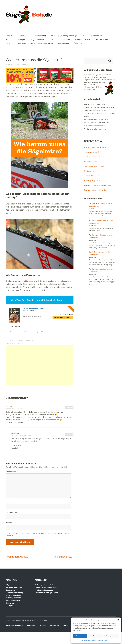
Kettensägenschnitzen (14, 598)
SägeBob (92, 203)
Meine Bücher (63, 43)
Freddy (9, 407)
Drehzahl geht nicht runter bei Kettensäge (99, 107)
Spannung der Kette (19, 281)
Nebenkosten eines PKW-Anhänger (96, 123)
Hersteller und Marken (61, 40)
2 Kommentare (21, 64)
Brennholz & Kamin (83, 40)
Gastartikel (55, 625)
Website (9, 523)
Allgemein (10, 585)
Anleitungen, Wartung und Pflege (64, 36)
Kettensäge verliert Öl (92, 152)
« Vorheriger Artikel (17, 557)
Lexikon (9, 43)
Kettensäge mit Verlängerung (46, 587)
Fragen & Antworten (39, 40)
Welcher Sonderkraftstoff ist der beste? (98, 185)
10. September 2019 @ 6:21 (21, 435)
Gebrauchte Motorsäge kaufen (46, 593)
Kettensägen (23, 36)
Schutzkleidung (40, 36)
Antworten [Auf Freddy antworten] (69, 408)
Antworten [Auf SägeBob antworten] (69, 434)
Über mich (78, 43)
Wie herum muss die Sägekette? (95, 147)
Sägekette (19, 344)
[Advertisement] (40, 365)
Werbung (43, 625)
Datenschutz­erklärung (97, 640)
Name (9, 502)
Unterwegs (21, 43)
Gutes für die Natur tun (15, 600)
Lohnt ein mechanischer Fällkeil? (96, 111)
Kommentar (11, 471)
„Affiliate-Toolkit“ (45, 332)
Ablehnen (95, 636)
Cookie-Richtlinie (86, 640)
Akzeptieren (80, 636)
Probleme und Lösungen (16, 40)
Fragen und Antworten (26, 340)
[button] (118, 620)
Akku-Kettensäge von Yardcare (95, 126)
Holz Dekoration (102, 40)
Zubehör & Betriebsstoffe (92, 36)
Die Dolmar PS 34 (90, 171)
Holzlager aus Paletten (92, 162)
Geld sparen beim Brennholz (94, 166)
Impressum (107, 640)
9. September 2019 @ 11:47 (15, 409)
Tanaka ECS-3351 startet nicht (95, 104)
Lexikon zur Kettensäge (15, 593)
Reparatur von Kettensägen (42, 43)
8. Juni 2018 (10, 64)
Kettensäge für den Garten (45, 585)
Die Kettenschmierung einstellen (96, 157)
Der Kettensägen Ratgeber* (33, 308)
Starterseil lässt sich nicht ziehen (96, 190)
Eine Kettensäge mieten (44, 590)
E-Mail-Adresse (12, 512)
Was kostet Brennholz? (92, 176)
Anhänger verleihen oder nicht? (95, 129)
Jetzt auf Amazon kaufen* (63, 317)
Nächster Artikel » (64, 557)
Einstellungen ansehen (111, 636)
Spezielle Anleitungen (14, 595)
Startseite (10, 36)
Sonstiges (9, 606)
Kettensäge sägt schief (92, 181)
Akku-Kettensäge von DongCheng (96, 119)
